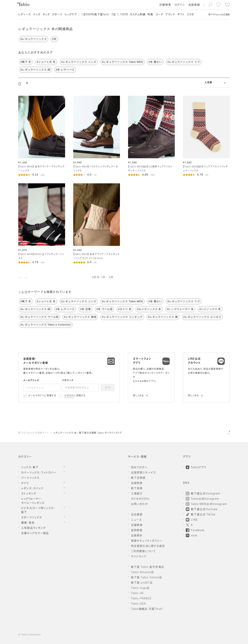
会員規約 (69, 396)
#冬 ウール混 (105, 309)
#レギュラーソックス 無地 (80, 317)
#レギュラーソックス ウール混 (39, 317)
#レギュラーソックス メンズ (79, 62)
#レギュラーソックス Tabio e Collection (46, 325)
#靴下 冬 (26, 62)
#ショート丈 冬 (46, 62)
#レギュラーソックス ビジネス (202, 317)
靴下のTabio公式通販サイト (33, 433)
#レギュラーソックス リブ (184, 62)
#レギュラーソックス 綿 (35, 70)
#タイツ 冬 (125, 309)
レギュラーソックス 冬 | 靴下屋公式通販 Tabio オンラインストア (88, 433)
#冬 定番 (86, 309)
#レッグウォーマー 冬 (180, 309)
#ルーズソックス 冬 (149, 309)
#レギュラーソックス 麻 (163, 317)
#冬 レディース (65, 70)
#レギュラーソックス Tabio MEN (122, 62)
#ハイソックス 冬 (210, 309)
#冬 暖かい (155, 62)
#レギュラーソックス (34, 39)
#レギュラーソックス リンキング (122, 317)
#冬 (54, 39)
